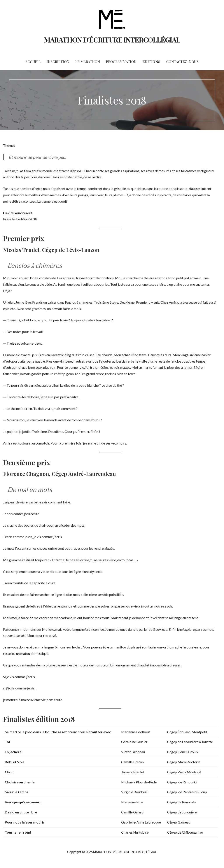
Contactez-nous (182, 62)
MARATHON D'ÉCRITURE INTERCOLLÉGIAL (112, 40)
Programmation (121, 62)
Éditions (151, 62)
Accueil (33, 62)
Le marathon (88, 62)
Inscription (58, 62)
